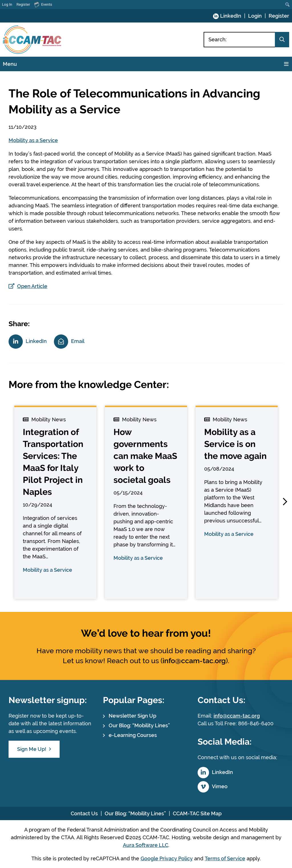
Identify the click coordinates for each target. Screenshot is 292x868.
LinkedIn (231, 16)
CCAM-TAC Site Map (197, 813)
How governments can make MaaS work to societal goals (145, 456)
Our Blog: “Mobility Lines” (139, 725)
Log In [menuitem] (7, 4)
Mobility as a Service (33, 140)
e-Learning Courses (133, 735)
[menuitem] (288, 5)
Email (78, 341)
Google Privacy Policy (167, 858)
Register (279, 16)
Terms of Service (225, 858)
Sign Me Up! (32, 749)
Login (255, 16)
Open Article (32, 286)
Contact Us (84, 813)
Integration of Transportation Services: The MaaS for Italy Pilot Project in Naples (53, 462)
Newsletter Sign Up (132, 716)
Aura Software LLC (146, 845)
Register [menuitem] (23, 4)
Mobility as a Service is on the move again (235, 444)
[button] (285, 502)
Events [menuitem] (43, 4)
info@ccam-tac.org (194, 661)
